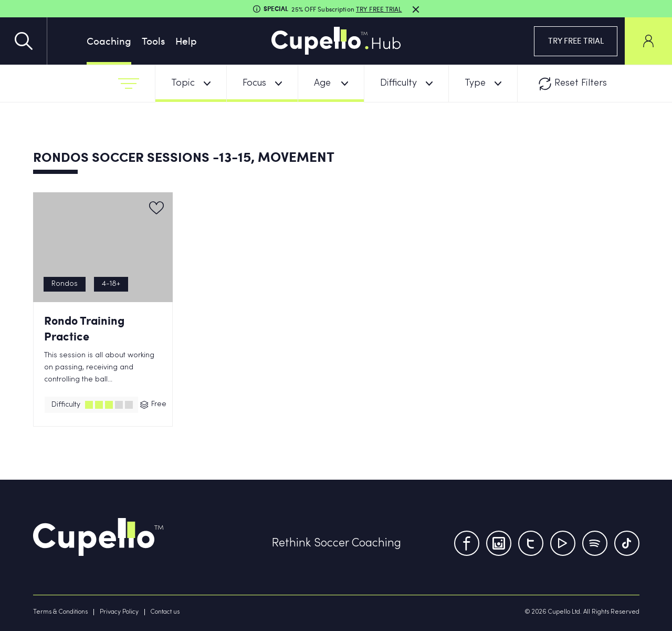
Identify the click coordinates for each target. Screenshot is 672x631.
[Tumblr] (595, 543)
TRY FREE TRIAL (576, 40)
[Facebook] (467, 543)
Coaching (109, 40)
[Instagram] (499, 543)
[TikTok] (627, 543)
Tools (153, 40)
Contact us (165, 612)
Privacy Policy (119, 612)
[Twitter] (531, 543)
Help (186, 40)
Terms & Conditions (60, 612)
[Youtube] (563, 543)
